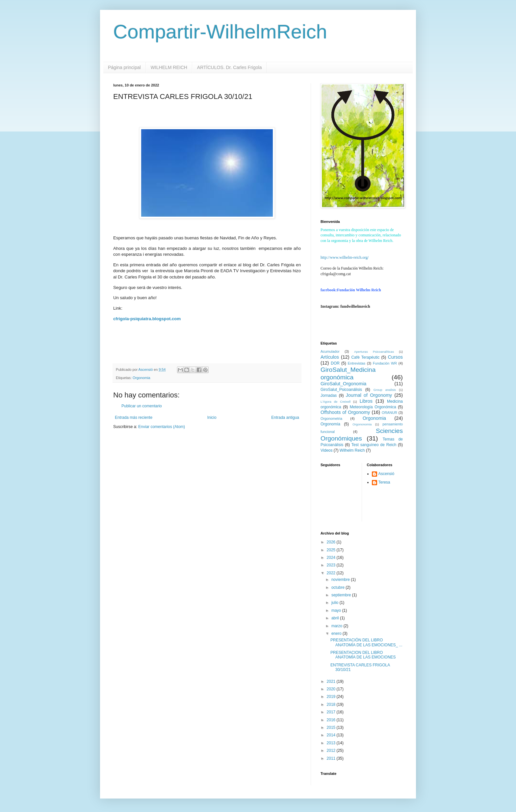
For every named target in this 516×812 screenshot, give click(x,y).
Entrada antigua (285, 418)
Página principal (124, 67)
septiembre (342, 595)
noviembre (341, 580)
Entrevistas (357, 363)
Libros (366, 401)
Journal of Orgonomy (369, 395)
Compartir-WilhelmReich (220, 32)
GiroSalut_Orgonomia (343, 384)
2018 (332, 705)
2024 (332, 558)
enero (337, 633)
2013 (332, 743)
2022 (332, 573)
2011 (332, 758)
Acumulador (330, 351)
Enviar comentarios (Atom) (162, 427)
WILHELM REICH (169, 67)
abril (336, 618)
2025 (332, 550)
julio (335, 603)
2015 (332, 728)
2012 (332, 751)
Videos (326, 450)
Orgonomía (330, 424)
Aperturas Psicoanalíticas (374, 352)
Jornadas (329, 395)
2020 (332, 689)
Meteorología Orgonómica (373, 407)
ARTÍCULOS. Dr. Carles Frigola (230, 67)
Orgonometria (331, 418)
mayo (337, 610)
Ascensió (387, 474)
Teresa (384, 482)
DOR (335, 363)
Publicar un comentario (142, 406)
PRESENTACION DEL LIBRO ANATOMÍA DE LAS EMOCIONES (363, 655)
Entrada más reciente (134, 418)
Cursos (395, 357)
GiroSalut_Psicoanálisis (341, 390)
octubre (338, 587)
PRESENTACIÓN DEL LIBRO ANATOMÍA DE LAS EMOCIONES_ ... (366, 642)
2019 (332, 697)
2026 (332, 542)
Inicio (212, 418)
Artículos (330, 357)
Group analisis (385, 390)
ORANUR (389, 413)
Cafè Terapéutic (365, 357)
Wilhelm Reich (352, 450)
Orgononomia (362, 424)
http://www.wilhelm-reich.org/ (345, 257)
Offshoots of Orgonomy (345, 412)
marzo (337, 626)
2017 (332, 712)
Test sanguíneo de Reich (374, 445)
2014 (332, 735)
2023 (332, 565)
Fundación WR (385, 363)
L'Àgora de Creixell (335, 402)
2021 (332, 681)
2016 (332, 720)
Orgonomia (141, 378)
